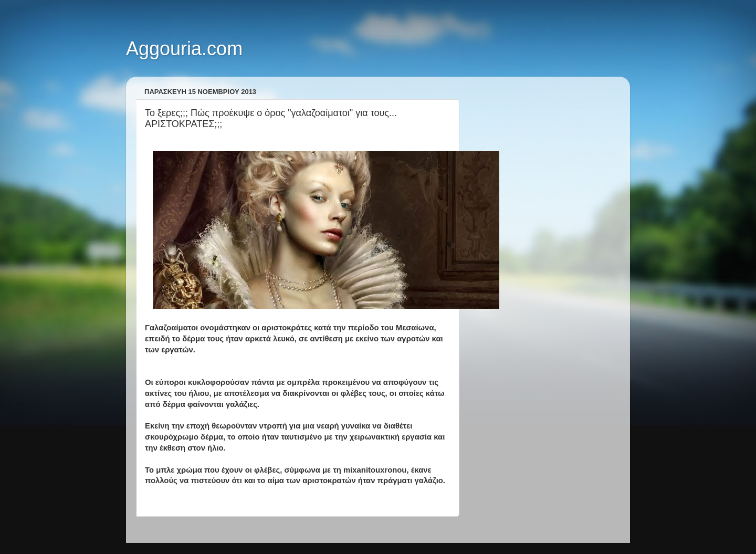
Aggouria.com (184, 49)
